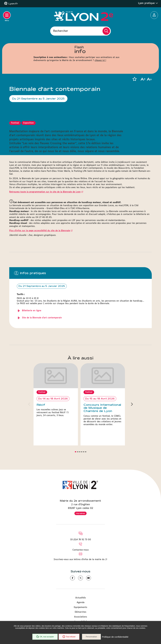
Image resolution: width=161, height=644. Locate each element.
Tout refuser (69, 637)
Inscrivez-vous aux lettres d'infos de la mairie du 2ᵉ (80, 545)
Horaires (80, 499)
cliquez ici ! (100, 60)
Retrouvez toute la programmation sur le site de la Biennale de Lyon (45, 192)
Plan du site (80, 612)
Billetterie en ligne (32, 311)
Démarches (80, 598)
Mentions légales (80, 617)
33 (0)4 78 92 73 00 (81, 525)
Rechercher (61, 31)
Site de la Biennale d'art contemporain (42, 318)
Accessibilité (80, 607)
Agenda (81, 588)
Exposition (29, 123)
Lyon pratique (148, 3)
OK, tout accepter (44, 637)
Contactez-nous (81, 536)
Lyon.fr (13, 4)
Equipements (80, 593)
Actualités (81, 584)
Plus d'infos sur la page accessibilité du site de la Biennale (40, 231)
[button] (134, 79)
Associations (81, 603)
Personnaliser (92, 637)
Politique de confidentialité (116, 637)
